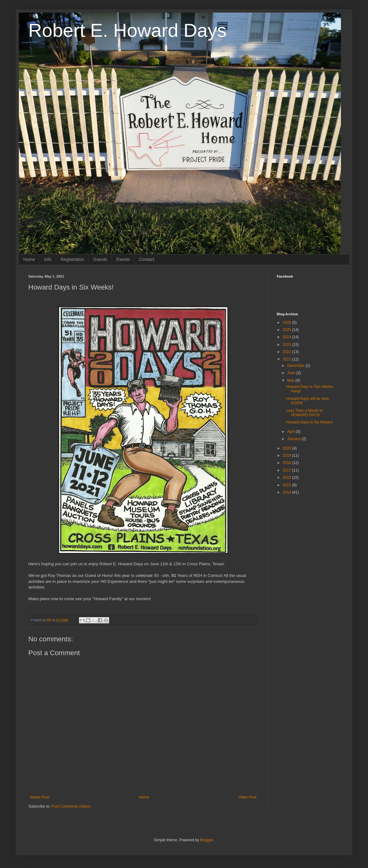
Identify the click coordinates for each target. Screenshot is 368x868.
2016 (287, 478)
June (292, 373)
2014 (287, 492)
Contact (147, 259)
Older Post (247, 797)
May (291, 380)
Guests (100, 259)
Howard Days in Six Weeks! (309, 422)
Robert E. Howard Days (127, 30)
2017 (287, 470)
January (294, 439)
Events (123, 259)
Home (29, 259)
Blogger (206, 840)
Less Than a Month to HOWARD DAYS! (304, 413)
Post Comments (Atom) (71, 806)
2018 (287, 463)
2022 (287, 352)
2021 (287, 359)
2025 (287, 330)
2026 (287, 323)
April (291, 432)
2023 (287, 345)
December (296, 366)
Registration (72, 259)
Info (48, 259)
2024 (287, 337)
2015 (287, 485)
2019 (287, 456)
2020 (287, 448)
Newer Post (40, 797)
